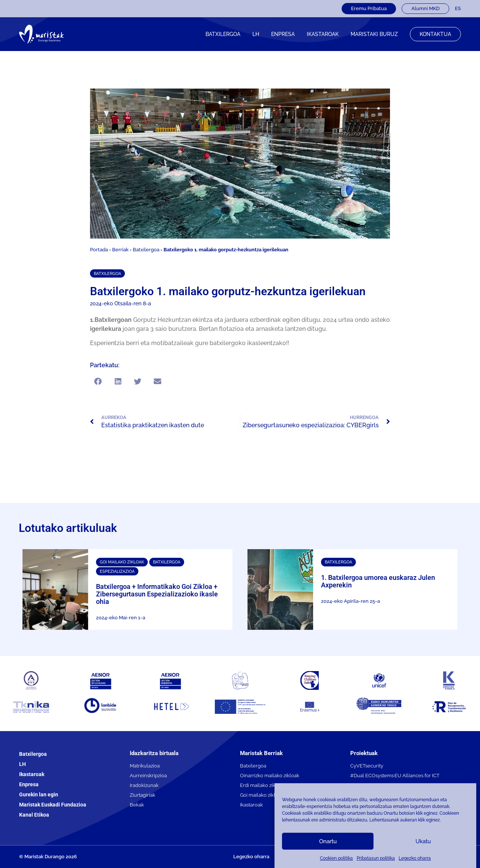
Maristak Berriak (261, 753)
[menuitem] (458, 9)
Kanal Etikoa (34, 815)
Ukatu (423, 841)
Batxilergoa (223, 34)
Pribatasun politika (376, 858)
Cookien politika (336, 858)
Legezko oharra (415, 858)
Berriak (120, 250)
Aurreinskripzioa (148, 776)
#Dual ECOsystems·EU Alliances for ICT (395, 776)
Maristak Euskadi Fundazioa (53, 805)
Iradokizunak (144, 785)
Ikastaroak (32, 774)
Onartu (328, 841)
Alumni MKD (425, 8)
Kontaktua (435, 34)
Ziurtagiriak (142, 795)
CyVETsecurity (367, 766)
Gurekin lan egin (39, 794)
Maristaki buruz (374, 34)
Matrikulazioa (145, 766)
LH (256, 34)
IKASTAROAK (323, 34)
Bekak (137, 805)
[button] (98, 381)
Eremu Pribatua (369, 8)
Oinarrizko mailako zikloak (270, 776)
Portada (99, 250)
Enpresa (283, 34)
